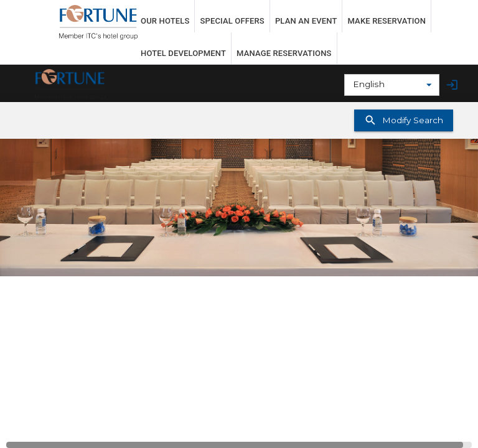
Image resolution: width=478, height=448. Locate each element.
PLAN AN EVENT (306, 21)
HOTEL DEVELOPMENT (183, 53)
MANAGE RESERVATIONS (284, 53)
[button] (239, 208)
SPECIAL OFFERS (232, 21)
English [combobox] (369, 84)
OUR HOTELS (165, 21)
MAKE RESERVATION (387, 21)
